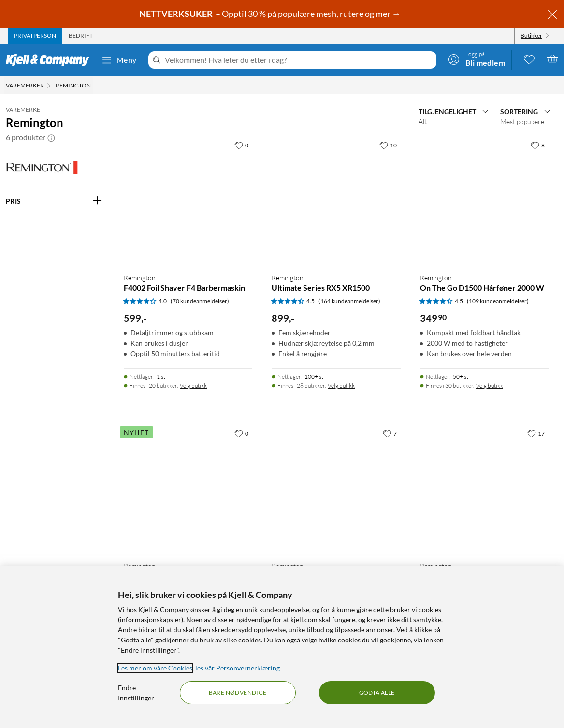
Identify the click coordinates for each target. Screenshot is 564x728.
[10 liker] (388, 145)
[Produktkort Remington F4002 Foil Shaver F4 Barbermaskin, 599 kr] (188, 201)
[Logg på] (477, 59)
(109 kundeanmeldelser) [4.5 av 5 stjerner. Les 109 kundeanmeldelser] (498, 301)
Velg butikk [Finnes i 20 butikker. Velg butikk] (193, 386)
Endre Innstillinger (136, 693)
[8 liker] (538, 145)
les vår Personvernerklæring (238, 668)
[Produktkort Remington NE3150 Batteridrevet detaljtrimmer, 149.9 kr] (484, 489)
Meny (119, 60)
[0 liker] (241, 145)
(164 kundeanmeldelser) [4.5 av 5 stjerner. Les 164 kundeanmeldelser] (349, 301)
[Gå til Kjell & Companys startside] (51, 60)
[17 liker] (536, 433)
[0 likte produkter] (529, 59)
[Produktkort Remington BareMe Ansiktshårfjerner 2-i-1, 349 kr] (188, 489)
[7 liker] (390, 433)
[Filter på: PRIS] (54, 201)
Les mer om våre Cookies (155, 668)
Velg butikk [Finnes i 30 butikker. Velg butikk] (490, 386)
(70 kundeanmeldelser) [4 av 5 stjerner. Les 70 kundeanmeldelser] (200, 301)
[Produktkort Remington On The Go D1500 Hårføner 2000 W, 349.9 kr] (484, 201)
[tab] (35, 36)
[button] (51, 137)
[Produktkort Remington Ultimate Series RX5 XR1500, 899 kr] (336, 201)
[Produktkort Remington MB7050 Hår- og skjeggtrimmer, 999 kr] (336, 489)
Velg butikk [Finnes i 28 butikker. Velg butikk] (341, 386)
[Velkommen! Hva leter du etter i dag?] (299, 60)
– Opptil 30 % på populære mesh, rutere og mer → (271, 14)
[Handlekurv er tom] (552, 59)
